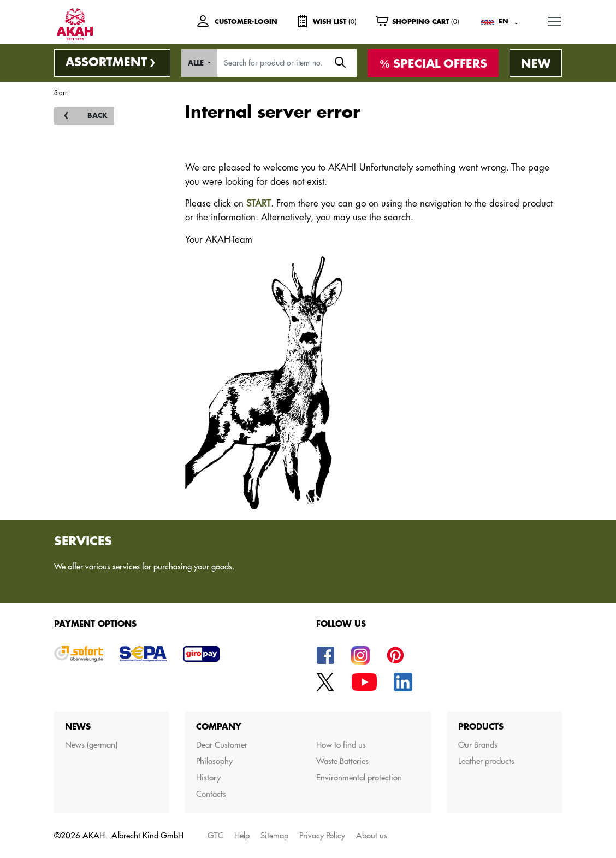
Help (242, 835)
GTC (215, 835)
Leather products (486, 761)
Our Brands (478, 745)
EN (504, 21)
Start (60, 92)
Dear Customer (222, 745)
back (97, 116)
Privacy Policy (322, 835)
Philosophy (214, 761)
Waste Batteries (342, 761)
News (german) (91, 745)
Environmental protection (359, 777)
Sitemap (274, 835)
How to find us (341, 745)
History (208, 777)
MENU (555, 19)
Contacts (211, 794)
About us (372, 835)
